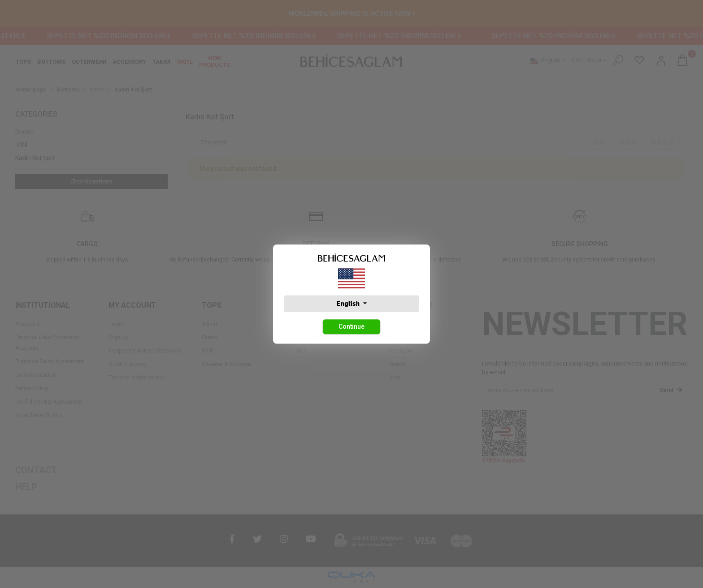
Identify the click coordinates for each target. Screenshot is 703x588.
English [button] (349, 304)
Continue (351, 327)
